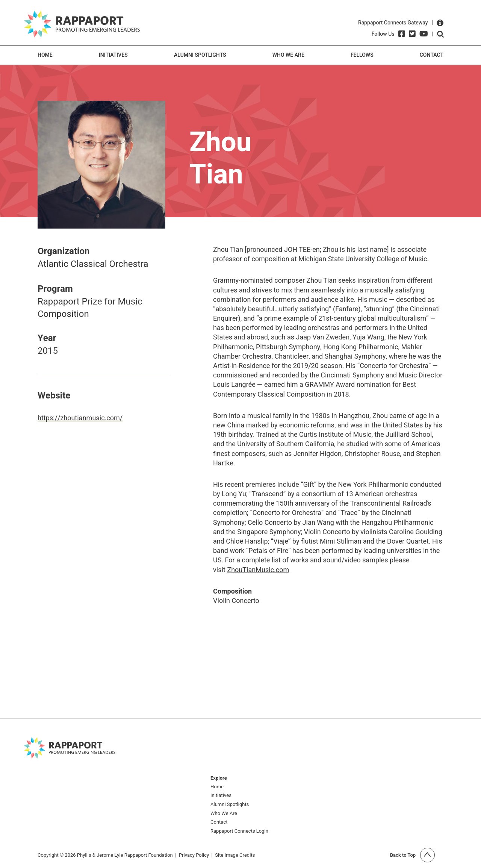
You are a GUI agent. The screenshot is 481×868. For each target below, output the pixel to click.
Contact (432, 55)
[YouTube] (424, 34)
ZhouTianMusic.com (258, 570)
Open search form (440, 34)
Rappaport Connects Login (239, 831)
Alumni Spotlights (200, 55)
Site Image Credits (235, 855)
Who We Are (288, 55)
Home (45, 55)
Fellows (362, 55)
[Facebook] (402, 34)
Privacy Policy (194, 855)
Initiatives (113, 55)
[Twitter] (412, 34)
